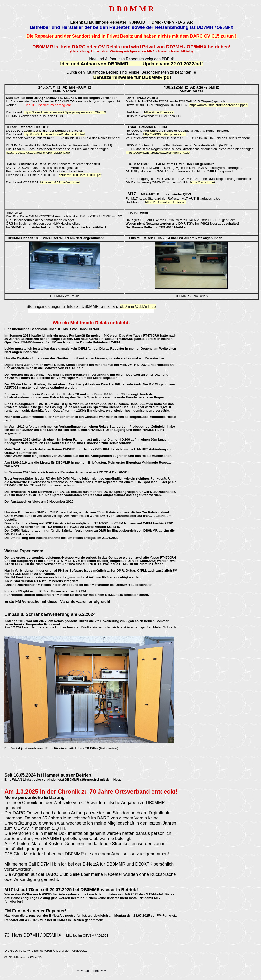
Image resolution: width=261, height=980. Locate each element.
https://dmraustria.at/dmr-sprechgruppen (218, 105)
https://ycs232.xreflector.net (60, 182)
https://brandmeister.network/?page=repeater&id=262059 (65, 112)
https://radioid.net (202, 182)
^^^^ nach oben (88, 971)
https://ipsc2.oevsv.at (159, 112)
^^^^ (102, 971)
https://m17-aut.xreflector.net (166, 202)
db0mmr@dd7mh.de (138, 307)
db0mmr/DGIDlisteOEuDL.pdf (80, 175)
